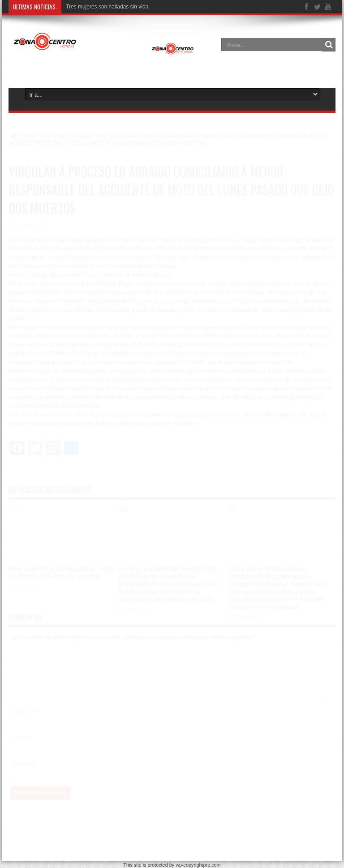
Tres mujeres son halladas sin (101, 7)
